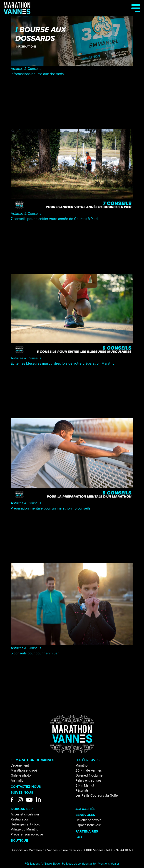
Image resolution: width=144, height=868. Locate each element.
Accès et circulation (25, 814)
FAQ (79, 837)
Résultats (82, 790)
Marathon (82, 765)
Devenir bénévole (88, 820)
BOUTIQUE (19, 840)
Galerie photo (21, 775)
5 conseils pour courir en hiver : (36, 653)
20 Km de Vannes (89, 770)
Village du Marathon (26, 829)
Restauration (20, 819)
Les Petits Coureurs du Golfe (97, 795)
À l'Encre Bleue (50, 864)
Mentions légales (109, 864)
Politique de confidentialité (79, 864)
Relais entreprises (88, 780)
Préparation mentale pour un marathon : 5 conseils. (51, 508)
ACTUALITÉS (85, 809)
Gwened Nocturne (89, 775)
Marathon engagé (24, 770)
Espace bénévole (88, 825)
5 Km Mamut (85, 785)
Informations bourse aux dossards (37, 74)
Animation (18, 780)
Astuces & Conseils (26, 69)
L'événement (20, 765)
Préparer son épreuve (27, 834)
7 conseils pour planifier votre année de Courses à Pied (54, 219)
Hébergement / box (25, 824)
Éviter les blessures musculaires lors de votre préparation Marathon (64, 363)
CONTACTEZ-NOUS (26, 787)
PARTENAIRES (87, 831)
